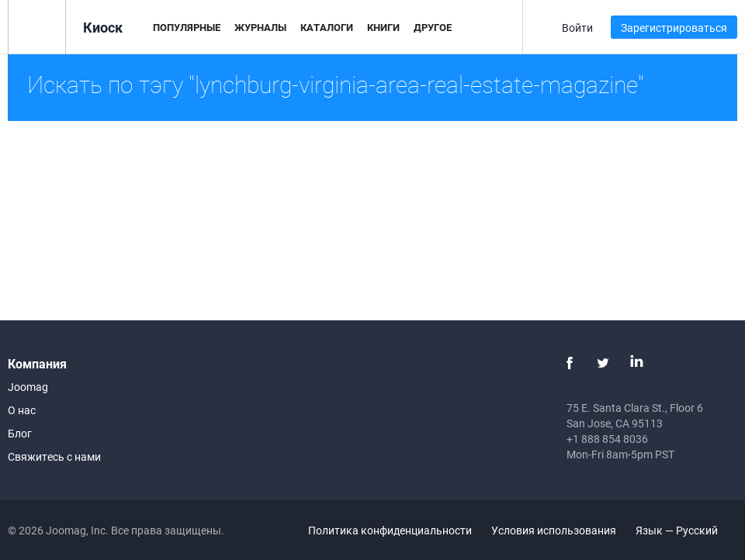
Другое (433, 27)
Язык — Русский (686, 530)
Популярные (187, 27)
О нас (22, 410)
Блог (20, 433)
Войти (577, 28)
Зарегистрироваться (674, 28)
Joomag (28, 387)
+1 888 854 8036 (607, 439)
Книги (383, 27)
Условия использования (554, 530)
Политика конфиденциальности (390, 530)
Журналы (260, 27)
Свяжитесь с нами (54, 456)
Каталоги (327, 27)
